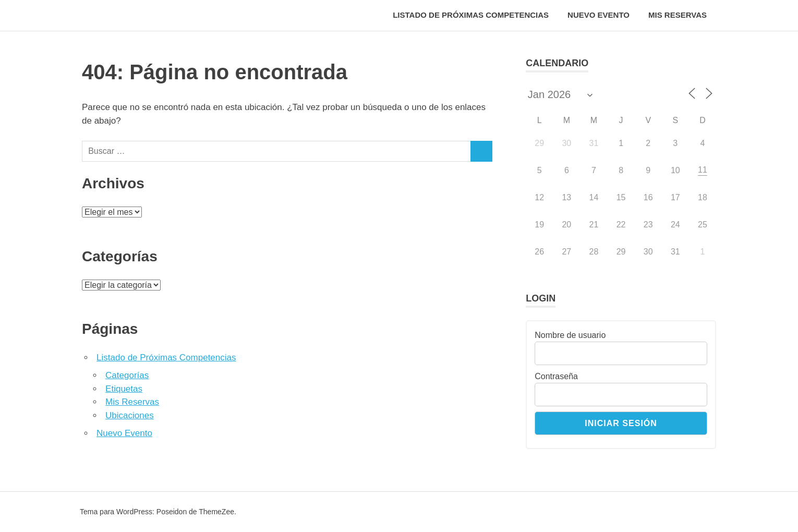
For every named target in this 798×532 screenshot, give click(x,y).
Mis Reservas (678, 15)
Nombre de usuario (570, 335)
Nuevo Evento (598, 15)
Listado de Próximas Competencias (471, 15)
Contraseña (556, 376)
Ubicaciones (130, 415)
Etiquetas (124, 389)
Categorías (127, 375)
